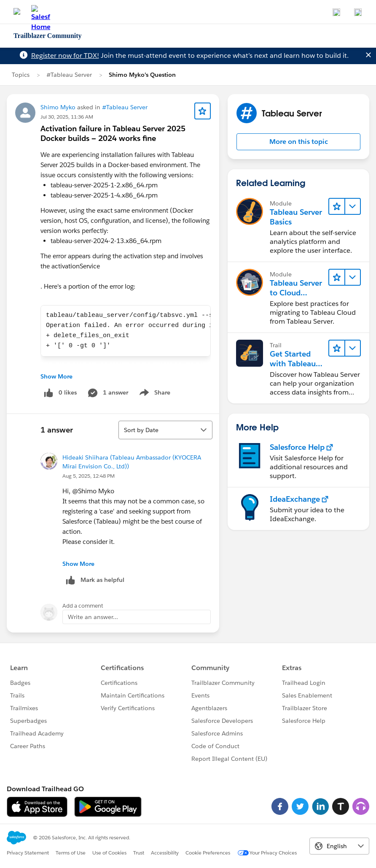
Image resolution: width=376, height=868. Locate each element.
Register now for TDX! (65, 55)
